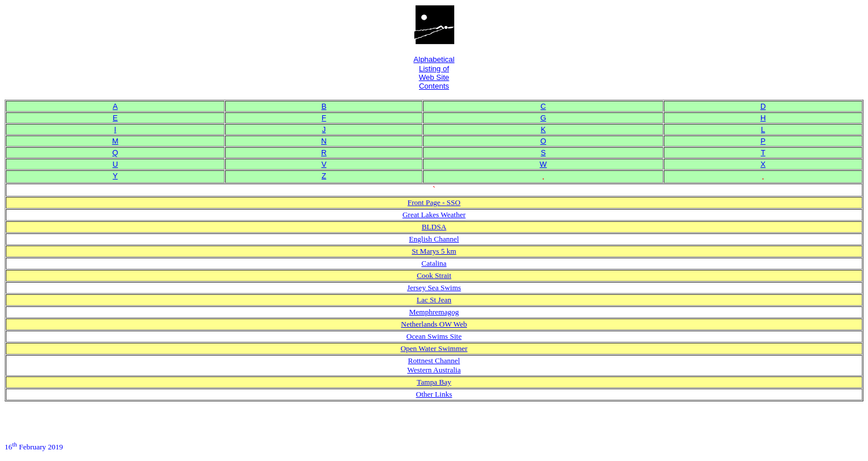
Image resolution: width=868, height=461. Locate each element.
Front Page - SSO (434, 202)
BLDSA (434, 227)
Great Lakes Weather (434, 215)
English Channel (434, 239)
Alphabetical (434, 59)
